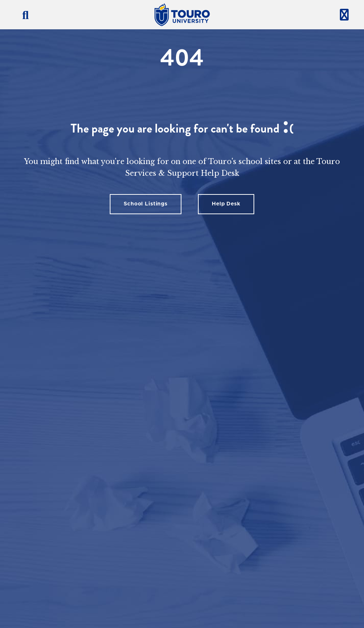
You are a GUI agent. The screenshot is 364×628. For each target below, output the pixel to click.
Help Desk (226, 204)
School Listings (146, 204)
